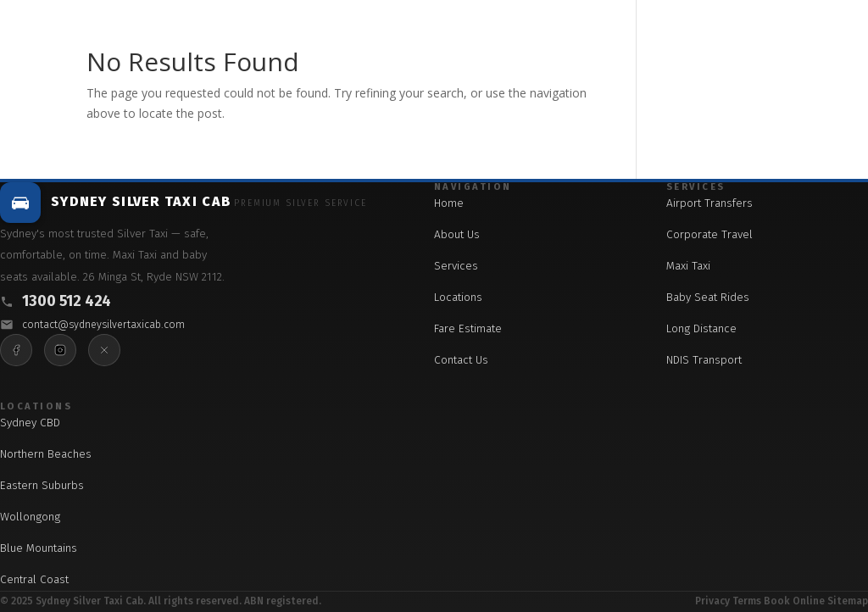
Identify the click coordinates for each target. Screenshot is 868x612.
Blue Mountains (39, 548)
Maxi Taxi (688, 266)
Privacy (712, 601)
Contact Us (461, 360)
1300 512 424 (67, 301)
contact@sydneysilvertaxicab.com (103, 324)
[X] (104, 350)
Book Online (794, 601)
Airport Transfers (709, 203)
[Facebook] (16, 350)
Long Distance (701, 328)
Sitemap (848, 601)
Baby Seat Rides (708, 297)
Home (449, 203)
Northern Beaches (46, 454)
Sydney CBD (30, 423)
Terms (747, 601)
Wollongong (30, 517)
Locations (458, 297)
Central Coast (34, 579)
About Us (457, 234)
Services (456, 266)
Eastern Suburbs (42, 485)
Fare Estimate (468, 328)
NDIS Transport (704, 360)
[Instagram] (60, 350)
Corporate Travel (709, 234)
